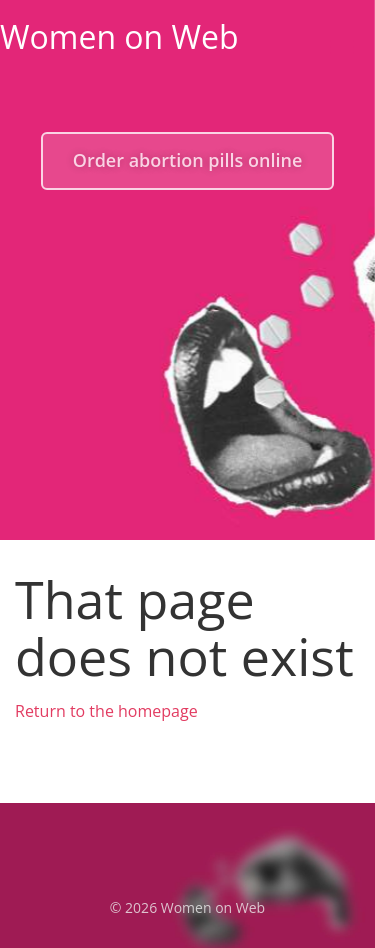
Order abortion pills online (188, 160)
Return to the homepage (106, 711)
